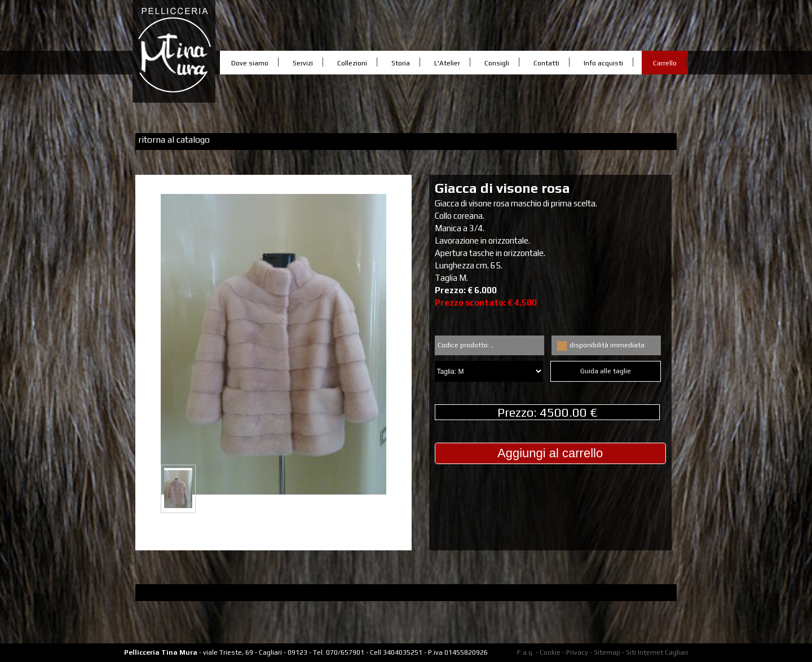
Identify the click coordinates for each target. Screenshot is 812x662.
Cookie (550, 652)
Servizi (303, 63)
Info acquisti (603, 63)
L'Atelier (447, 63)
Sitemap (607, 652)
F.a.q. (526, 652)
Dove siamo (250, 63)
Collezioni (352, 63)
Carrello (665, 63)
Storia (401, 63)
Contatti (546, 63)
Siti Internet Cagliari (657, 652)
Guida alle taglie (606, 373)
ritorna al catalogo (174, 140)
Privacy (577, 652)
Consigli (497, 63)
